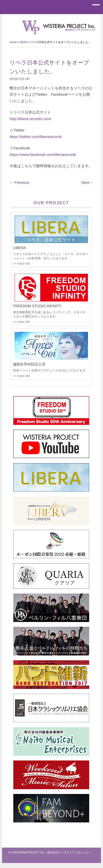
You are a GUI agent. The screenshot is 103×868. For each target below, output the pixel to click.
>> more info (21, 264)
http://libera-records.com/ (30, 119)
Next (87, 182)
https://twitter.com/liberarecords (36, 137)
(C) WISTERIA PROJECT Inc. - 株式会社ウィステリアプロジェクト (50, 852)
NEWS (24, 42)
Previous (19, 182)
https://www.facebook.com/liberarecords (43, 154)
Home (13, 42)
